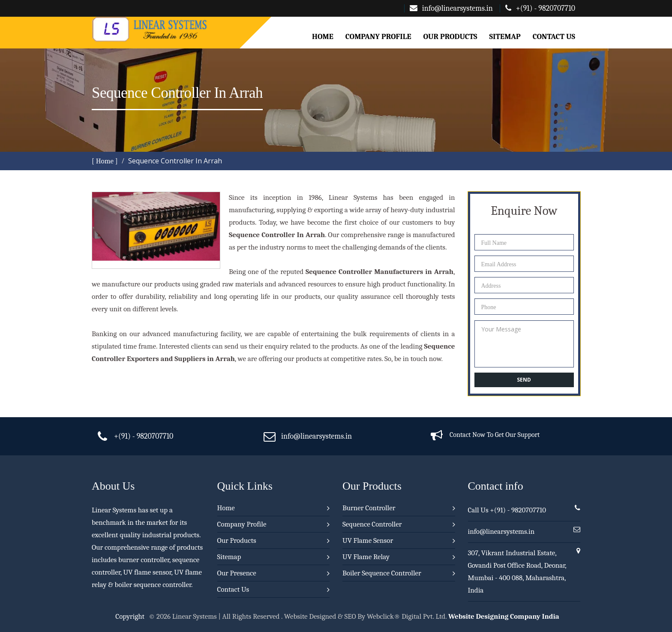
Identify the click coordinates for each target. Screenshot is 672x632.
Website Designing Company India (504, 616)
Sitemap (505, 37)
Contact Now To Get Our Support (495, 435)
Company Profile (378, 37)
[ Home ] (105, 161)
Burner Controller (369, 508)
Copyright (130, 616)
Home (323, 37)
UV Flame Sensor (368, 540)
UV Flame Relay (366, 557)
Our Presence (237, 573)
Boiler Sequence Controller (382, 573)
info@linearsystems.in (451, 8)
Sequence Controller (372, 524)
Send (524, 380)
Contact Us (554, 37)
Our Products (450, 37)
